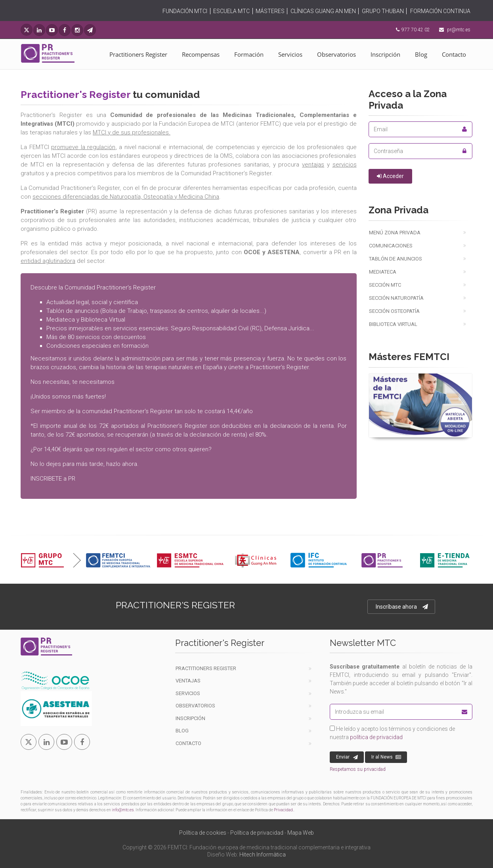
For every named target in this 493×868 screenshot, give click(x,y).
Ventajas (188, 681)
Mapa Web (301, 833)
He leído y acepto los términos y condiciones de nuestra (392, 733)
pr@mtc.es (459, 30)
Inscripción (385, 54)
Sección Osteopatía (394, 311)
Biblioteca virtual (393, 324)
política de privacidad (376, 737)
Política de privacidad (257, 833)
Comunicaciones (391, 246)
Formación (249, 54)
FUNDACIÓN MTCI (185, 11)
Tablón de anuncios (396, 259)
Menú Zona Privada (395, 233)
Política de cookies (203, 833)
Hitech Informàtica (263, 855)
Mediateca (383, 272)
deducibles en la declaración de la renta (278, 426)
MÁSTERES (270, 11)
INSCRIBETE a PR (53, 479)
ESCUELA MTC (231, 11)
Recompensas (201, 54)
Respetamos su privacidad (358, 769)
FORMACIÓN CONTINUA (440, 11)
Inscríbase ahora (402, 607)
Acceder (390, 176)
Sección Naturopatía (396, 298)
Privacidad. (284, 810)
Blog (421, 54)
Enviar (347, 757)
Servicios (290, 54)
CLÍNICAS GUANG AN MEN (323, 11)
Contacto (454, 54)
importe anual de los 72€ (74, 426)
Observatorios (336, 54)
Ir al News (386, 757)
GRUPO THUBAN (383, 11)
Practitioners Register (138, 54)
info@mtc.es (123, 810)
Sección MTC (385, 285)
